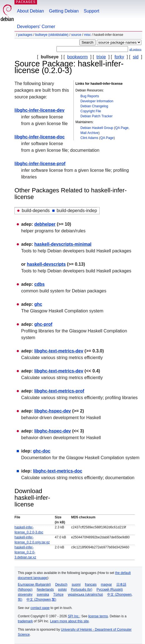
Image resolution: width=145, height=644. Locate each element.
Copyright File (91, 111)
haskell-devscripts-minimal (63, 244)
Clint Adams (89, 138)
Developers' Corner (36, 27)
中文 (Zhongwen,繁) (41, 600)
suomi (76, 585)
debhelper (45, 224)
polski (62, 590)
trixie (101, 57)
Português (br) (82, 590)
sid (136, 57)
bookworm (78, 57)
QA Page (122, 128)
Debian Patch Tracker (96, 116)
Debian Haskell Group (97, 128)
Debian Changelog (94, 106)
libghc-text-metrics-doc (58, 471)
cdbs (39, 284)
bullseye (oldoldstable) (52, 35)
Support (92, 11)
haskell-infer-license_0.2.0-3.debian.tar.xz (25, 552)
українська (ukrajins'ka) (85, 595)
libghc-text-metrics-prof (59, 391)
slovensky (25, 595)
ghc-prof (43, 324)
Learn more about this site (69, 621)
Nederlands (45, 590)
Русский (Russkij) (110, 590)
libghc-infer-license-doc (40, 137)
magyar (106, 585)
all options (135, 49)
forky (119, 57)
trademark (25, 621)
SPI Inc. (74, 616)
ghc (38, 304)
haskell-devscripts (46, 264)
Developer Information (97, 101)
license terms (98, 616)
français (91, 585)
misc (88, 35)
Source (76, 35)
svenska (43, 595)
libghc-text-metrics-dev (59, 351)
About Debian (30, 11)
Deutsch (61, 585)
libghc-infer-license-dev (40, 110)
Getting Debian (64, 11)
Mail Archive (89, 133)
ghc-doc (42, 451)
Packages (25, 35)
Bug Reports (90, 96)
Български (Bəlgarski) (34, 585)
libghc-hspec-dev (53, 411)
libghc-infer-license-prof (40, 164)
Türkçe (58, 595)
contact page (40, 608)
